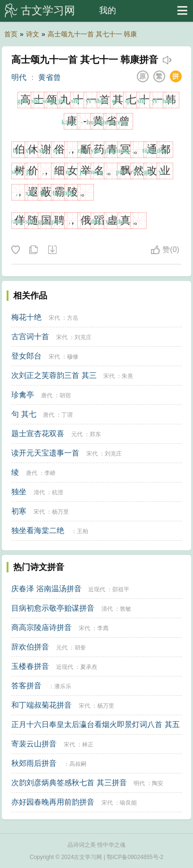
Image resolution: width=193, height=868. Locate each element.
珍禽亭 (23, 395)
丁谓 (67, 415)
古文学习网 (48, 10)
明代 (19, 77)
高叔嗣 (78, 764)
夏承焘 (89, 667)
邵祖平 (121, 589)
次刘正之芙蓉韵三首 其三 (54, 375)
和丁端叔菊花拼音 (42, 705)
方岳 (73, 318)
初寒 (19, 511)
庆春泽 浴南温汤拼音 (46, 589)
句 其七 (24, 414)
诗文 (33, 34)
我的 (108, 10)
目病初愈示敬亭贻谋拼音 (53, 608)
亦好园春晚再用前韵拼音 (53, 802)
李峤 (50, 473)
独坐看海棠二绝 (38, 530)
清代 (39, 492)
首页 (11, 34)
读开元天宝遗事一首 (45, 453)
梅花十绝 (26, 317)
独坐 (19, 492)
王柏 (83, 531)
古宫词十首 (30, 337)
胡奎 (80, 648)
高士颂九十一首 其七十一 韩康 (92, 34)
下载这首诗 (52, 250)
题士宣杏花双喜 (38, 434)
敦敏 (126, 609)
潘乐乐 (63, 686)
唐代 (47, 395)
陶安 (158, 783)
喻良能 (128, 803)
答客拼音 (26, 686)
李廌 (103, 628)
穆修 (73, 357)
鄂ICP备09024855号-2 (135, 857)
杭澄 (58, 492)
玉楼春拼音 (30, 666)
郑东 (95, 434)
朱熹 (127, 376)
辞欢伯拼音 (30, 647)
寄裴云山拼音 (34, 744)
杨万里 (60, 512)
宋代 (54, 318)
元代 (77, 434)
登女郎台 (26, 356)
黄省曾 (50, 77)
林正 (88, 745)
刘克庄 (83, 337)
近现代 (97, 589)
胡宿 (65, 395)
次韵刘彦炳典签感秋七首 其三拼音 (69, 783)
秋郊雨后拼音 (34, 763)
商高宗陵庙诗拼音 (42, 627)
